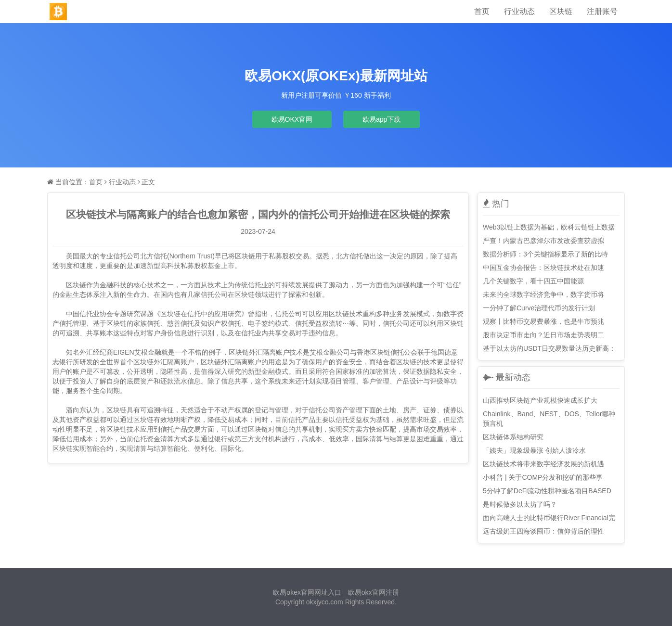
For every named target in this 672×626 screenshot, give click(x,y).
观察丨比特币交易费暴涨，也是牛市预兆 (543, 321)
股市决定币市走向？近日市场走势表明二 (543, 335)
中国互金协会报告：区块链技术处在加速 (543, 268)
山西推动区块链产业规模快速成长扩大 (540, 400)
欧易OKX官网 (292, 119)
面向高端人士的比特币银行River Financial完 (549, 518)
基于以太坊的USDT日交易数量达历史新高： (549, 348)
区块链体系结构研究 (513, 437)
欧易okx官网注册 (374, 592)
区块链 (561, 11)
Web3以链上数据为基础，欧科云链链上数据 (549, 227)
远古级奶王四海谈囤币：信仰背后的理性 (543, 531)
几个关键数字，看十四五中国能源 (533, 281)
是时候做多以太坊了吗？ (520, 504)
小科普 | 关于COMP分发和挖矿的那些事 (543, 477)
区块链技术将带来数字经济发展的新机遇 (543, 464)
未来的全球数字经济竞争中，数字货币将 (543, 294)
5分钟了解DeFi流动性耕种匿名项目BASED (547, 491)
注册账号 (602, 11)
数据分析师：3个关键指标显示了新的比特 (545, 254)
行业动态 (519, 11)
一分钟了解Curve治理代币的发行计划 (539, 308)
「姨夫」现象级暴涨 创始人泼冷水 (534, 450)
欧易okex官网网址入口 (307, 592)
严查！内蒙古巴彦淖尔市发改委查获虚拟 (543, 241)
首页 (482, 11)
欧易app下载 (381, 119)
